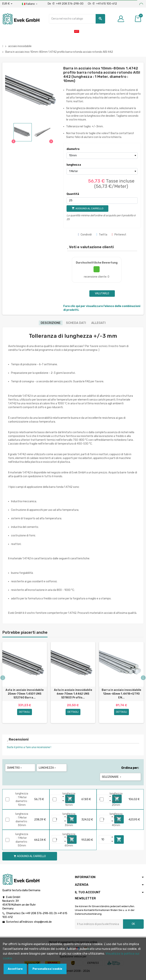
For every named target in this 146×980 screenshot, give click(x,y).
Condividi (85, 235)
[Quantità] (102, 201)
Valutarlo (102, 293)
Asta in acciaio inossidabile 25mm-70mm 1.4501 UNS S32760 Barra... (25, 694)
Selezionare (112, 780)
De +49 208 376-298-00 (66, 4)
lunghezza (74, 165)
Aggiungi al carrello (119, 843)
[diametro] (102, 156)
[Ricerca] (77, 19)
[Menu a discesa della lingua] (30, 4)
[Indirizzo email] (99, 927)
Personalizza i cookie (47, 969)
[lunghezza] (102, 171)
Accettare (15, 969)
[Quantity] (58, 822)
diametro (73, 149)
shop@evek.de (43, 925)
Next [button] (143, 679)
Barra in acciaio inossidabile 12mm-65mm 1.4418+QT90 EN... (121, 694)
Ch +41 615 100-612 (102, 4)
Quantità (73, 194)
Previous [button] (3, 679)
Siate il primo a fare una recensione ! (29, 751)
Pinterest (119, 235)
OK (133, 927)
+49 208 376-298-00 (39, 917)
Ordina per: (130, 771)
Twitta (102, 235)
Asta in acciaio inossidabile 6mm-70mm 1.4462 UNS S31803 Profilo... (73, 694)
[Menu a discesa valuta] (7, 4)
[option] (25, 684)
